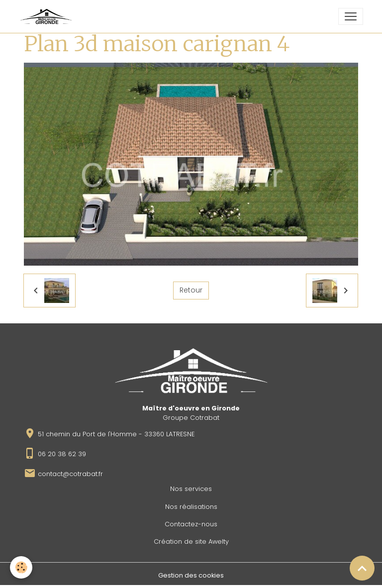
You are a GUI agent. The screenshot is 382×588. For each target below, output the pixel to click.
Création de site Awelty (191, 541)
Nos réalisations (191, 507)
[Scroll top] (362, 568)
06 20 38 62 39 (62, 454)
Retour (191, 290)
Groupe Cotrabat (191, 418)
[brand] (48, 16)
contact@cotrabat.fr (70, 474)
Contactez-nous (191, 524)
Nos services (191, 489)
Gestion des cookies (191, 575)
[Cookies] (21, 567)
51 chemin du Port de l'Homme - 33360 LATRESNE (116, 434)
